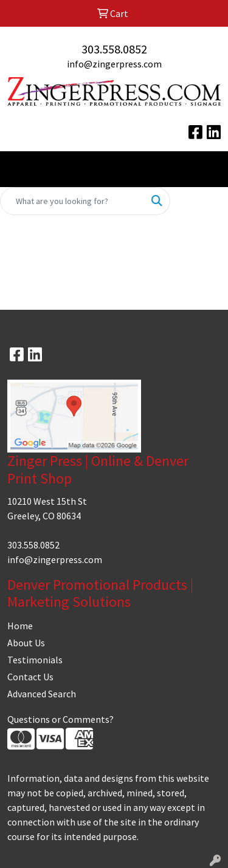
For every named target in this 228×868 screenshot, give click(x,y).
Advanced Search (42, 694)
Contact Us (30, 677)
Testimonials (35, 660)
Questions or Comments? (60, 719)
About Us (26, 643)
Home (20, 626)
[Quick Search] (72, 201)
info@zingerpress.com (114, 64)
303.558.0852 (114, 49)
